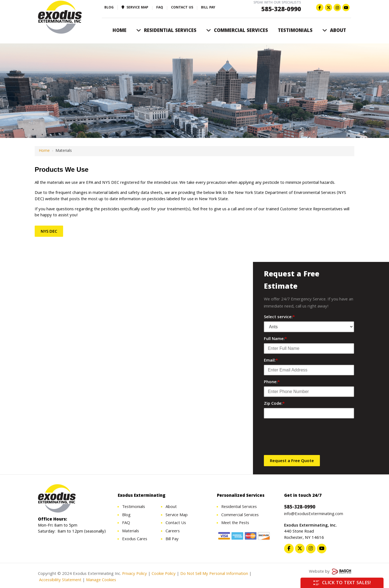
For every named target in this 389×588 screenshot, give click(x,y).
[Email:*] (309, 370)
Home (44, 151)
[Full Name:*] (309, 348)
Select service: (279, 317)
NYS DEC (49, 232)
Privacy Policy (135, 575)
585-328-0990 (281, 10)
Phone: (272, 382)
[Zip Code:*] (309, 413)
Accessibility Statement (60, 581)
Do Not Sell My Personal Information (214, 575)
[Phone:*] (309, 392)
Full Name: (275, 339)
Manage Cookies (101, 581)
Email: (271, 361)
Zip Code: (274, 404)
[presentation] (305, 439)
